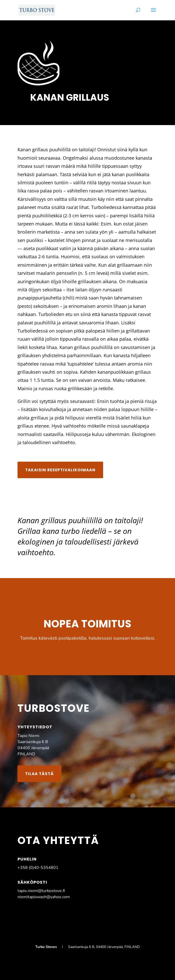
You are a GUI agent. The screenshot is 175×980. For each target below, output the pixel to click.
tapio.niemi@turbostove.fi (41, 891)
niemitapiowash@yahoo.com (44, 897)
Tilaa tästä (39, 774)
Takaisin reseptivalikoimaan (60, 470)
